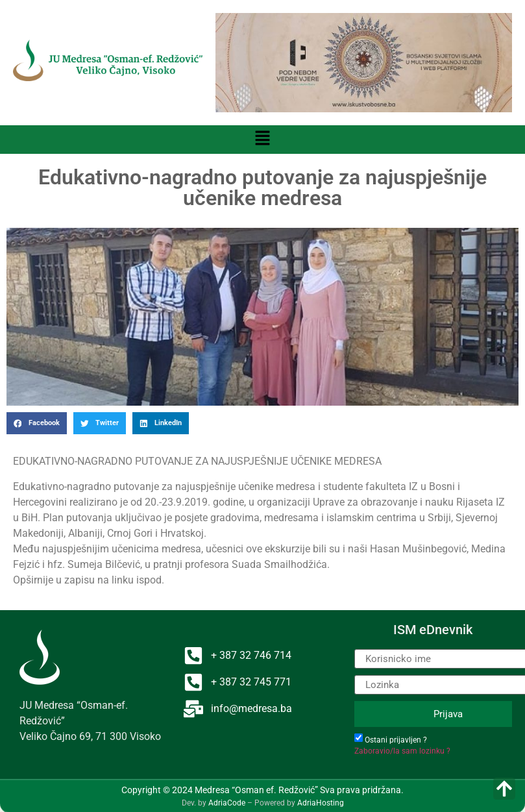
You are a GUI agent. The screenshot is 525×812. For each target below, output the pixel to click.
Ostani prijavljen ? (396, 740)
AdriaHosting (321, 803)
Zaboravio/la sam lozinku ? (402, 751)
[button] (262, 140)
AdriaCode (227, 803)
